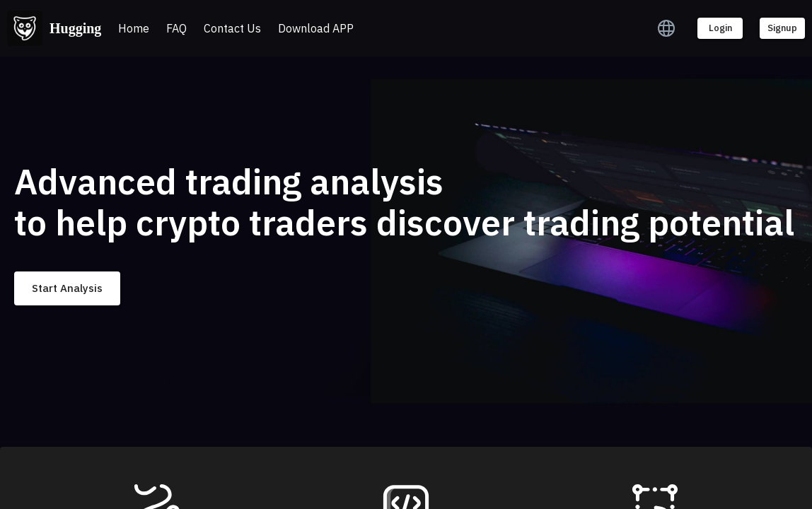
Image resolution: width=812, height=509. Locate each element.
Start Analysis (67, 288)
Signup (782, 29)
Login (720, 29)
